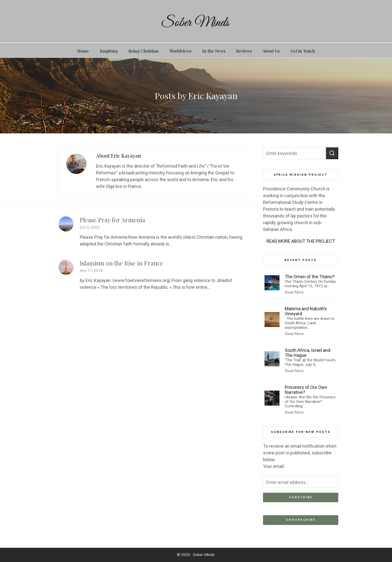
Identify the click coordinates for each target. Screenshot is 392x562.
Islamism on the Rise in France (121, 263)
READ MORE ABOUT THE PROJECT (301, 241)
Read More (294, 292)
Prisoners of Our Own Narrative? (306, 390)
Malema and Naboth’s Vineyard (306, 311)
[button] (332, 153)
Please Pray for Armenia (112, 220)
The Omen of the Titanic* (310, 277)
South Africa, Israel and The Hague (307, 353)
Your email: (274, 466)
